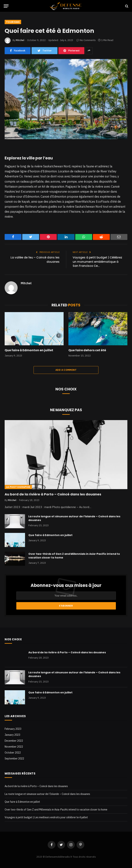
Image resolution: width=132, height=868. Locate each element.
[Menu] (6, 6)
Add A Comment (66, 370)
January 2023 (12, 735)
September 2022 (14, 759)
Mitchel (20, 40)
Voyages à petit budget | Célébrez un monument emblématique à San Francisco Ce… (97, 262)
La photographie (18, 487)
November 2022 (14, 747)
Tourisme (13, 22)
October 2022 (13, 753)
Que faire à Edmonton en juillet (29, 350)
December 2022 (14, 741)
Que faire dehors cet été (87, 350)
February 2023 (13, 729)
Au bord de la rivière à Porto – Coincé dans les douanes (53, 494)
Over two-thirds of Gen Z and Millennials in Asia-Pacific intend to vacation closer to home (74, 556)
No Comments (86, 40)
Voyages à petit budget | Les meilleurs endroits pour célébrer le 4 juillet (46, 817)
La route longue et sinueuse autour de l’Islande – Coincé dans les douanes (74, 518)
